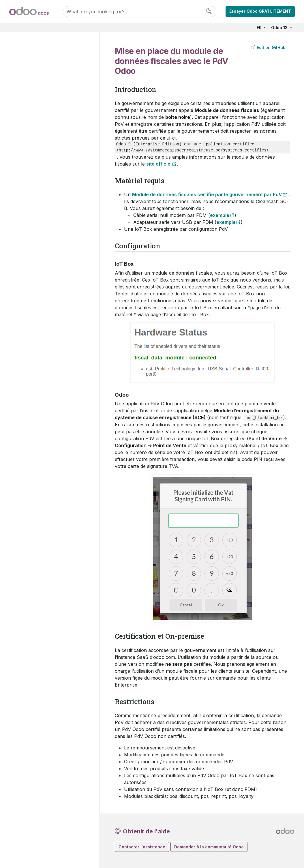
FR (260, 28)
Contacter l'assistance (142, 847)
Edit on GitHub (268, 47)
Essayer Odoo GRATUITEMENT (260, 11)
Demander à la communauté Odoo (209, 847)
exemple (220, 215)
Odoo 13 (280, 28)
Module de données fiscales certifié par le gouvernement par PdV (207, 194)
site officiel (159, 164)
